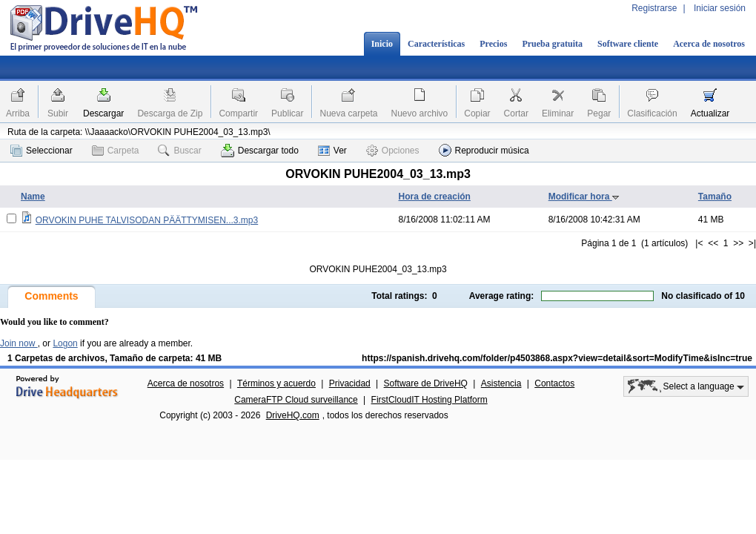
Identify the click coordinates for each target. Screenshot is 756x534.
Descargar (103, 113)
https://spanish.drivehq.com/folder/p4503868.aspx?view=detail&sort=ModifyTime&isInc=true (557, 358)
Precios (493, 44)
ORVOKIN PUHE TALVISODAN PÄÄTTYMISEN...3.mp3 (147, 220)
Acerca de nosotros (709, 44)
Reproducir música (484, 150)
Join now (19, 343)
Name (33, 197)
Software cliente (628, 44)
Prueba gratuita (552, 44)
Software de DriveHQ (426, 383)
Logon (65, 343)
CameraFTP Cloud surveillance (296, 400)
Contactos (554, 383)
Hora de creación (435, 197)
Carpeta (116, 151)
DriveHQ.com (293, 415)
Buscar (179, 151)
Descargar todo (260, 151)
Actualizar (710, 113)
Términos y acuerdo (276, 383)
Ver (332, 151)
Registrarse (654, 8)
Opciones (393, 151)
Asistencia (501, 383)
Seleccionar (42, 151)
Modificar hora (584, 197)
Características (436, 44)
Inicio (382, 44)
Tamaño (715, 197)
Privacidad (350, 383)
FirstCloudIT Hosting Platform (430, 400)
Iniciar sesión (720, 8)
